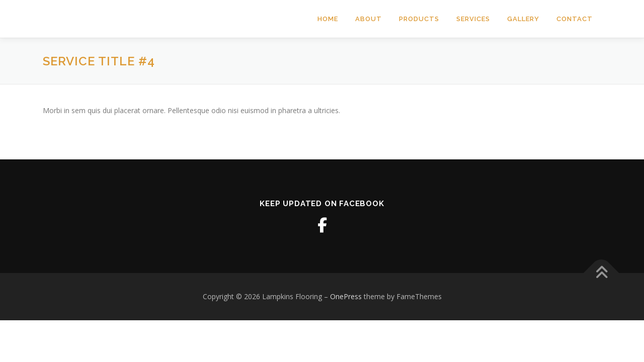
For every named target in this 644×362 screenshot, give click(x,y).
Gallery (523, 19)
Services (473, 19)
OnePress (346, 296)
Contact (575, 19)
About (369, 19)
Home (328, 19)
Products (419, 19)
